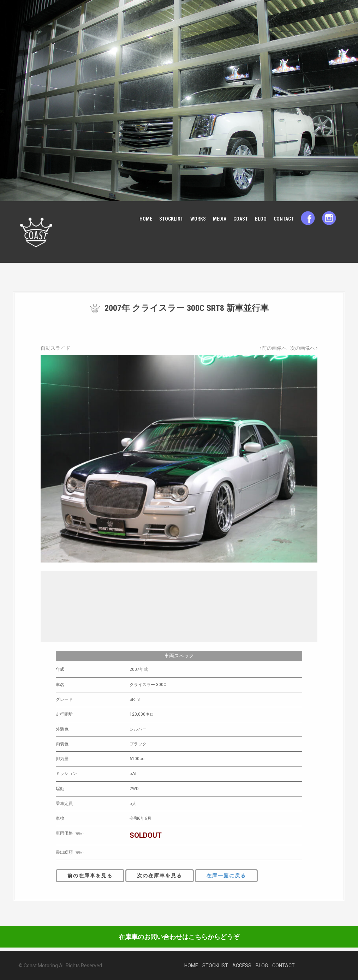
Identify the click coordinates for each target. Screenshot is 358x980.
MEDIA (220, 219)
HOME (146, 219)
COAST (241, 219)
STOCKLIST (171, 219)
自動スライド (55, 348)
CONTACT (284, 219)
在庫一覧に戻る (226, 876)
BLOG (261, 219)
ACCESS (242, 966)
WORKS (198, 219)
